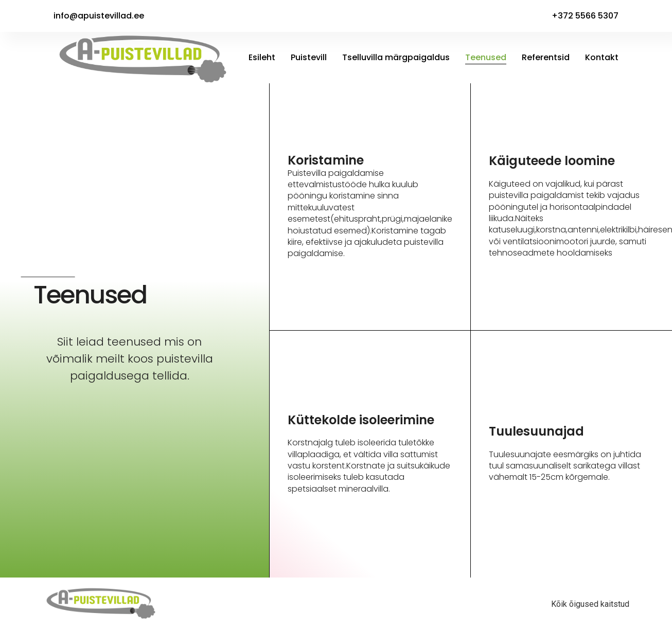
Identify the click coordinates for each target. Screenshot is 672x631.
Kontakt (602, 57)
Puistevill (309, 57)
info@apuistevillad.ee (99, 16)
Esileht (262, 57)
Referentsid (546, 57)
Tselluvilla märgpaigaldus (396, 57)
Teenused (486, 57)
